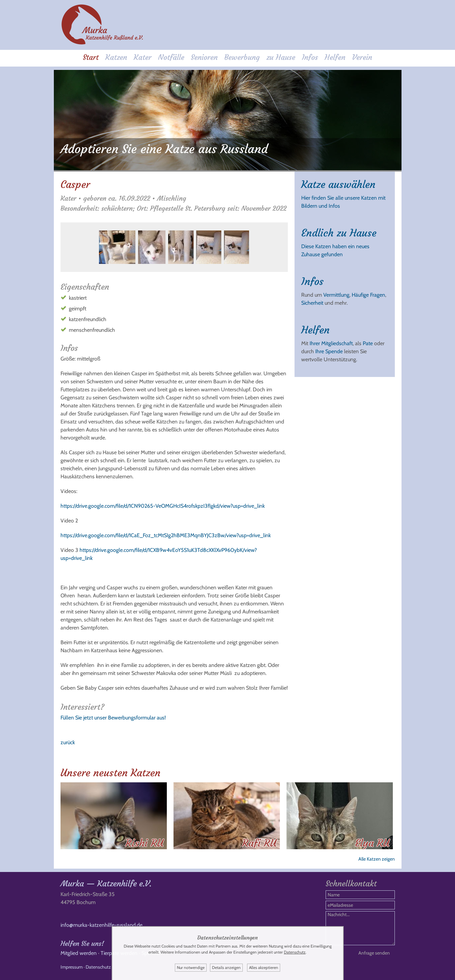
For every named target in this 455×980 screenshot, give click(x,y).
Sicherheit (312, 303)
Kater (143, 57)
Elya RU (372, 843)
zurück (68, 742)
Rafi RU (259, 843)
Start (91, 57)
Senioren (204, 57)
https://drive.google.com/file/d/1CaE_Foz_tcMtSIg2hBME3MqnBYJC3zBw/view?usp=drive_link (166, 535)
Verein (362, 57)
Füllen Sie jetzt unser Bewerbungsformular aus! (113, 718)
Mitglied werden (79, 953)
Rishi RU (144, 843)
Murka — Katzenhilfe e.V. (106, 884)
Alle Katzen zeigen (377, 859)
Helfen (335, 57)
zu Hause (281, 57)
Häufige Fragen (368, 295)
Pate (368, 343)
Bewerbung (242, 57)
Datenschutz (98, 967)
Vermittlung (336, 295)
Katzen (116, 57)
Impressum (72, 967)
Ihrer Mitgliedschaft (331, 343)
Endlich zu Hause (339, 233)
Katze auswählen (338, 184)
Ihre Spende (329, 351)
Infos (310, 57)
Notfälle (171, 57)
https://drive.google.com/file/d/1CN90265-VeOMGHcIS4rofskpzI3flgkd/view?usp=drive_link (163, 506)
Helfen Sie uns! (82, 943)
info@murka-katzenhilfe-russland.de (101, 925)
